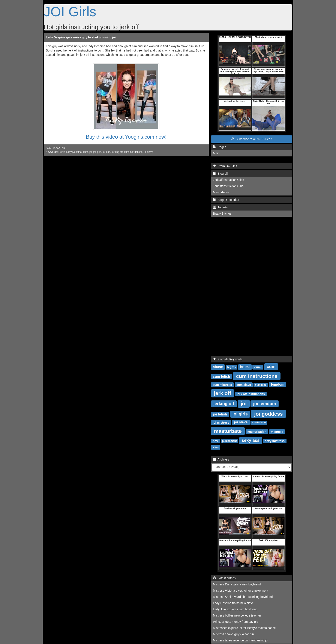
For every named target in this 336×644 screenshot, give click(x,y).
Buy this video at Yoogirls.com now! (126, 137)
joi (91, 152)
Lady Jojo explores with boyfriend (235, 609)
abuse (218, 367)
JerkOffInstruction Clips (228, 180)
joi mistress (221, 422)
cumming (261, 385)
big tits (232, 367)
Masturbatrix (221, 192)
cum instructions (133, 152)
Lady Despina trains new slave (233, 603)
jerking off (117, 152)
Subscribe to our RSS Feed (252, 139)
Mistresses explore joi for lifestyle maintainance (244, 628)
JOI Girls (70, 12)
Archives (221, 459)
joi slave (149, 152)
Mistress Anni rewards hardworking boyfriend (243, 597)
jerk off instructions (251, 394)
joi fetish (220, 414)
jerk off (106, 152)
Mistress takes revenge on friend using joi (241, 640)
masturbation (257, 432)
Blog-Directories (226, 200)
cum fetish (222, 377)
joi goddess (268, 414)
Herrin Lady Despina (70, 152)
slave (216, 447)
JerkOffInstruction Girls (228, 186)
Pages (220, 147)
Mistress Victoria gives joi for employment (241, 591)
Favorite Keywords (228, 359)
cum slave (244, 385)
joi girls (97, 152)
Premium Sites (225, 166)
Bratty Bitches (222, 214)
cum (85, 152)
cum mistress (222, 385)
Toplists (220, 207)
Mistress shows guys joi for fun (233, 634)
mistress (277, 432)
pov (215, 441)
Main (216, 153)
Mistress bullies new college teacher (237, 615)
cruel (258, 367)
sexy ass (251, 440)
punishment (229, 441)
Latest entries (224, 578)
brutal (245, 367)
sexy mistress (275, 441)
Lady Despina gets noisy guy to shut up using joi (81, 37)
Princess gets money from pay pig (236, 622)
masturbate (228, 431)
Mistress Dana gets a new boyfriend (237, 584)
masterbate (259, 423)
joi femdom (265, 404)
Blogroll (220, 174)
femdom (278, 384)
